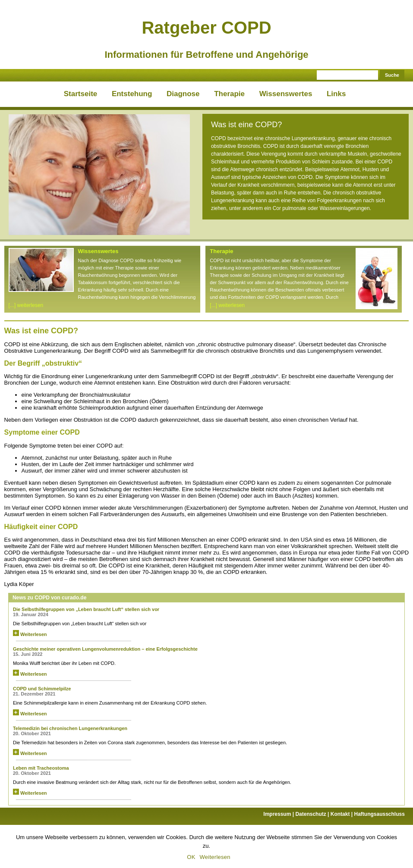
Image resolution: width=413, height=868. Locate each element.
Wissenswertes (286, 94)
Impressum (279, 814)
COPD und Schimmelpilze (42, 689)
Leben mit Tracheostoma (41, 768)
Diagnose (183, 94)
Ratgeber (206, 28)
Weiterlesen (30, 634)
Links (336, 94)
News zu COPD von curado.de (49, 598)
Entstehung (132, 94)
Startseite (80, 94)
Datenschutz (313, 814)
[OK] (402, 847)
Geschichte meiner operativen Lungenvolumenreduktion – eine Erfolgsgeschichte (105, 649)
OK (191, 857)
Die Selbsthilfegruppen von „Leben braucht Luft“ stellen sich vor (86, 609)
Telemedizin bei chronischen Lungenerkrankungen (70, 728)
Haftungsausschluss (379, 814)
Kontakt (342, 814)
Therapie (229, 94)
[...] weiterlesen (26, 305)
